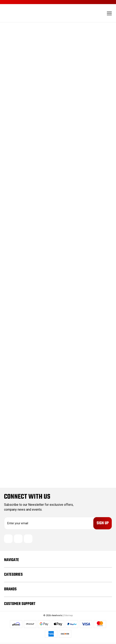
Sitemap (68, 616)
